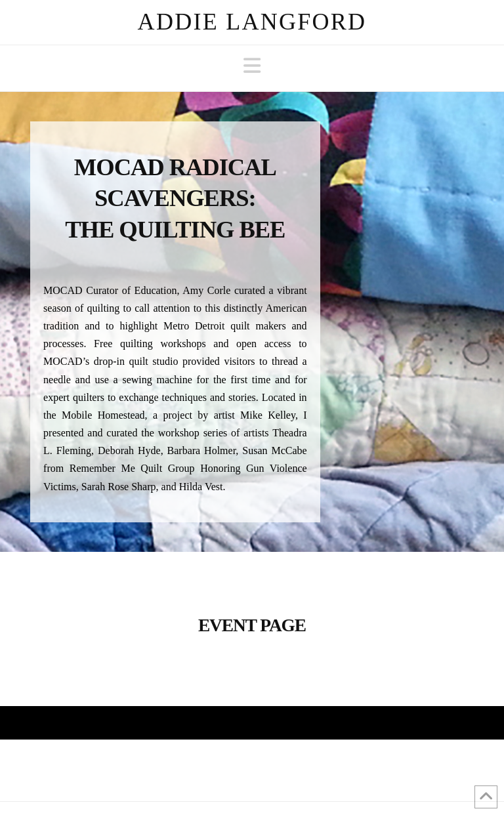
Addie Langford (252, 22)
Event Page (252, 625)
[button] (252, 66)
